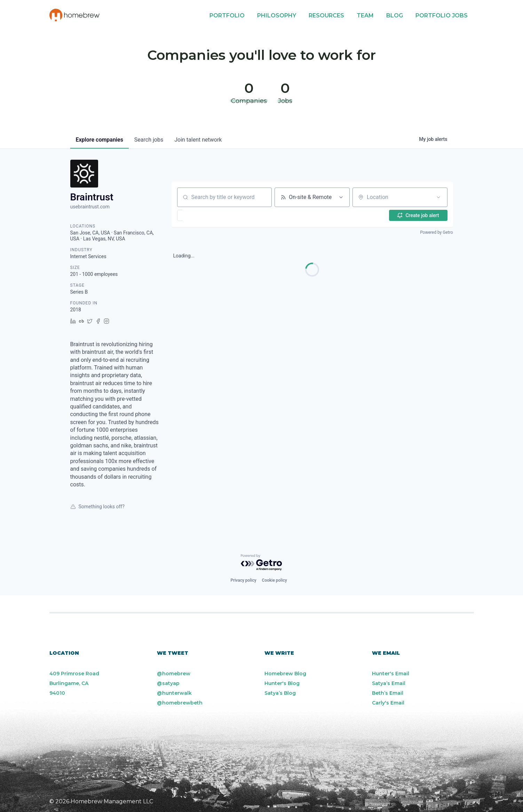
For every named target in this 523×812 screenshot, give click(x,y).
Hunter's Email (391, 674)
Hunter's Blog (282, 683)
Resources (326, 15)
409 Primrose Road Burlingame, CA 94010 (74, 683)
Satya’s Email (389, 683)
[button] (200, 215)
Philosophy (277, 15)
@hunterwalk (174, 693)
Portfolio (227, 15)
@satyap (168, 683)
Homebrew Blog (285, 674)
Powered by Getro (436, 232)
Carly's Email (388, 703)
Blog (395, 15)
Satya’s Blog (280, 693)
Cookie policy (275, 580)
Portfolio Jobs (442, 15)
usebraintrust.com (90, 207)
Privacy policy (243, 580)
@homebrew (174, 674)
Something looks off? (97, 507)
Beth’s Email (388, 693)
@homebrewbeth (180, 703)
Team (365, 15)
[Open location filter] (438, 197)
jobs (149, 140)
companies (100, 140)
